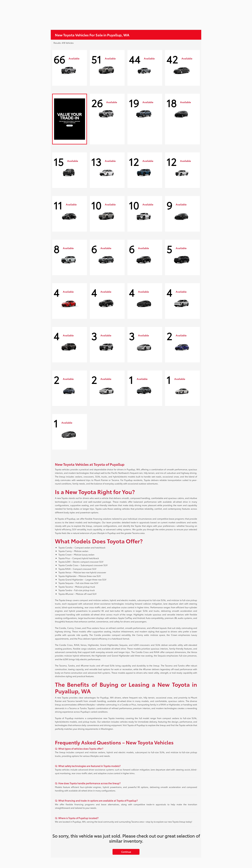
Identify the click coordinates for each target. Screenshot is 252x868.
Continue (126, 852)
